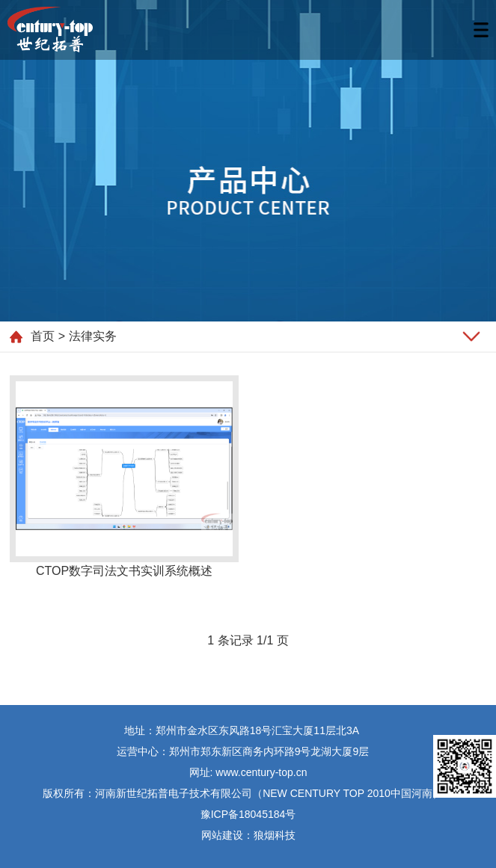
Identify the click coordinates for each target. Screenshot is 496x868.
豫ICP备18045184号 (248, 814)
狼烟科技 (275, 835)
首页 (43, 336)
